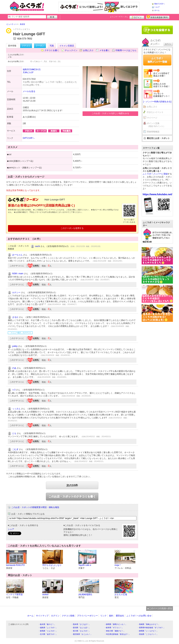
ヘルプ (157, 7)
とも (14, 433)
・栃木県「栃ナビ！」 (47, 624)
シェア (11, 529)
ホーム (157, 10)
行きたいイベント (155, 112)
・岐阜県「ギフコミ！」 (114, 628)
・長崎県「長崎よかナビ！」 (149, 624)
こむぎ (15, 449)
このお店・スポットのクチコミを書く (72, 496)
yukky (15, 346)
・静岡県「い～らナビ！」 (148, 631)
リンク (103, 616)
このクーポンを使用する (72, 228)
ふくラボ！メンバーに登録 (155, 174)
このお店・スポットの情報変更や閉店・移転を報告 (35, 507)
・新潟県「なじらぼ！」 (81, 628)
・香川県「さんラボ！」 (81, 631)
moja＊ (118, 565)
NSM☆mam (18, 274)
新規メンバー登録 (158, 17)
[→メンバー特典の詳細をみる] (157, 102)
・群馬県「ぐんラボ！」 (48, 631)
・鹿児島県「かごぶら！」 (82, 634)
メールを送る (29, 91)
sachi (38, 246)
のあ (14, 368)
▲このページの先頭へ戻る (160, 608)
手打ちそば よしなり (52, 565)
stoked (45, 595)
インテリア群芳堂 (14, 595)
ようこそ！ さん (119, 17)
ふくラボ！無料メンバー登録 (157, 60)
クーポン (40, 46)
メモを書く (105, 50)
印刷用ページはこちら (126, 50)
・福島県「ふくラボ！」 (48, 628)
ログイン (137, 17)
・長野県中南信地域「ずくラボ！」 (151, 628)
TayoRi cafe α (85, 565)
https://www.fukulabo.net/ (157, 194)
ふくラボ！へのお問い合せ (139, 616)
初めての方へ (160, 4)
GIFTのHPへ (29, 138)
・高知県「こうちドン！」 (148, 634)
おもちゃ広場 (121, 595)
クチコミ (26, 46)
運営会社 (120, 616)
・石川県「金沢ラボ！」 (48, 634)
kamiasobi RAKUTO (15, 565)
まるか (15, 317)
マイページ (152, 118)
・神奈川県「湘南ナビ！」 (115, 631)
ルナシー (16, 292)
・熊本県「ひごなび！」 (81, 624)
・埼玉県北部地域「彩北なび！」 (117, 634)
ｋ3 (14, 390)
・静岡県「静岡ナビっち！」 (116, 624)
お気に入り (88, 50)
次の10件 (72, 485)
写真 (52, 46)
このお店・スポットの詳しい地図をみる (110, 113)
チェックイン (71, 50)
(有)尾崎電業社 (85, 595)
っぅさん (16, 409)
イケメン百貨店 (67, 46)
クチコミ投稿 (68, 616)
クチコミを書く (52, 50)
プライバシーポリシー (87, 616)
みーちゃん (17, 255)
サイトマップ (42, 616)
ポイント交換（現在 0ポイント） (156, 125)
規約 (111, 616)
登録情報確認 (153, 132)
